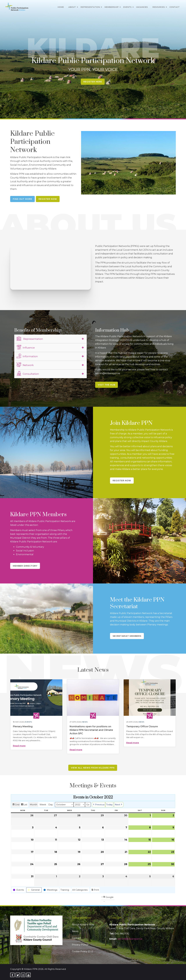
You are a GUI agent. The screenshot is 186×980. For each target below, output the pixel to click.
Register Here (93, 82)
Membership (112, 7)
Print (95, 890)
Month (33, 805)
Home (61, 7)
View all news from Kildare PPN (93, 768)
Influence (26, 347)
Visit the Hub (107, 385)
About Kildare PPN (83, 925)
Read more (19, 746)
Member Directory (25, 566)
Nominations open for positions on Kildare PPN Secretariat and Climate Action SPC (91, 730)
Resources (159, 7)
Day (51, 805)
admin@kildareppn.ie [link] (130, 939)
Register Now (48, 199)
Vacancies (142, 7)
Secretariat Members (127, 636)
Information (27, 356)
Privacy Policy (80, 945)
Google (108, 898)
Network (25, 365)
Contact (175, 7)
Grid (16, 805)
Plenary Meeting (23, 726)
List (24, 805)
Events (127, 7)
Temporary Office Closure (142, 726)
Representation (90, 7)
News (85, 722)
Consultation (28, 373)
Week (43, 805)
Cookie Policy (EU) (82, 951)
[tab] (51, 339)
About (72, 7)
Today (109, 805)
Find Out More (22, 199)
